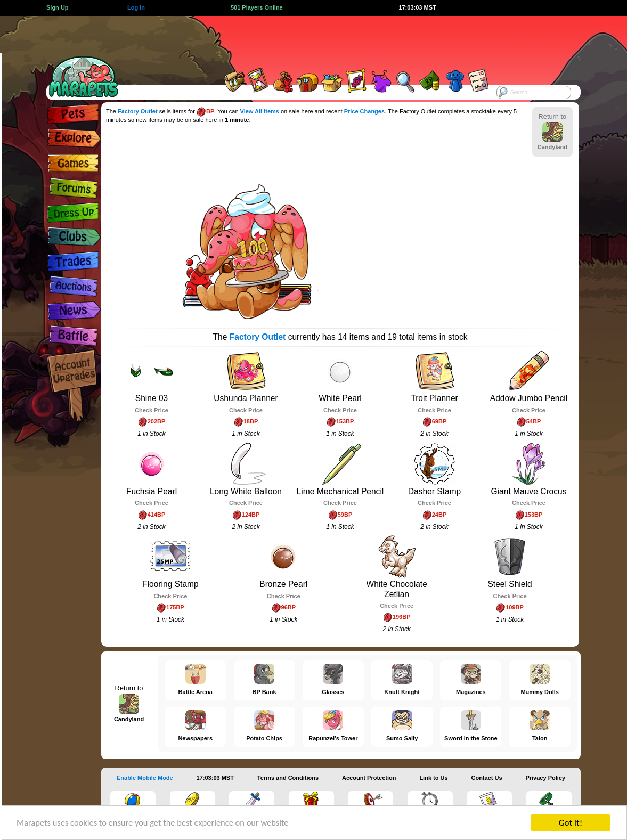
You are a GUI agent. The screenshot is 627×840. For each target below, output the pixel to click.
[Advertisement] (304, 40)
